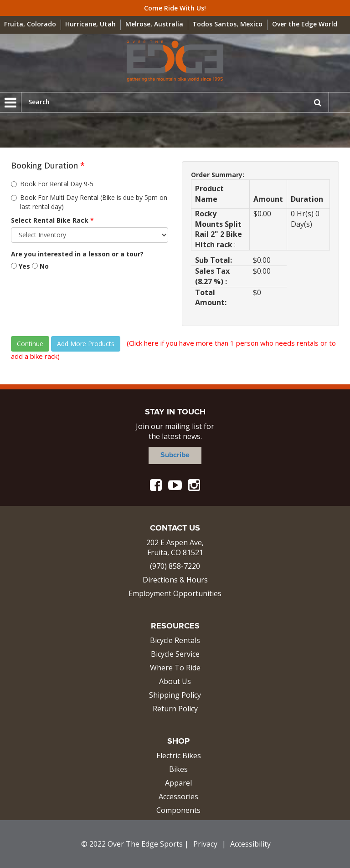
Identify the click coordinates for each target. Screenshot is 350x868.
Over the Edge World (305, 24)
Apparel (178, 783)
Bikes (178, 769)
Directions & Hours (175, 580)
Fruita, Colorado (30, 24)
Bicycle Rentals (175, 640)
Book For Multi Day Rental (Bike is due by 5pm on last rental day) (89, 202)
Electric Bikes (179, 756)
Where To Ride (175, 668)
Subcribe (175, 455)
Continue (30, 344)
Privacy (205, 844)
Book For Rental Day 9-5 (52, 184)
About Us (175, 681)
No (40, 266)
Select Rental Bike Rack (52, 220)
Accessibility (250, 844)
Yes (21, 266)
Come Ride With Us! (175, 8)
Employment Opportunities (175, 593)
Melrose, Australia (154, 24)
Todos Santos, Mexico (227, 24)
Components (178, 810)
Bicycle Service (175, 654)
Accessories (178, 797)
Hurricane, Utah (90, 24)
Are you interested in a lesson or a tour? (77, 254)
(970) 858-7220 (175, 566)
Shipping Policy (175, 695)
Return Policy (175, 709)
